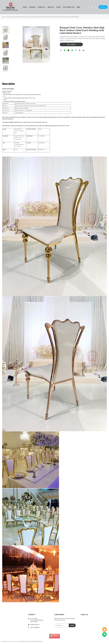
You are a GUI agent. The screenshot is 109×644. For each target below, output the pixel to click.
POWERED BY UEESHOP (36, 641)
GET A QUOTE (71, 44)
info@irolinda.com (35, 625)
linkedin (84, 50)
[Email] (62, 625)
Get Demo (103, 7)
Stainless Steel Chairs (20, 17)
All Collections (10, 17)
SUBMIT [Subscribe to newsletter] (72, 625)
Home (25, 7)
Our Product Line (69, 7)
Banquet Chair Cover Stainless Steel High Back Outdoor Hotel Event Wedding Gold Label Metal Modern (53, 17)
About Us (51, 7)
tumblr (80, 50)
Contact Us (41, 7)
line (65, 50)
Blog (78, 7)
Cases (58, 7)
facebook (61, 50)
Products (32, 7)
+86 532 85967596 (35, 628)
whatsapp (72, 50)
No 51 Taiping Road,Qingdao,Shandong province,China (37, 620)
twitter (68, 50)
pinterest (76, 50)
